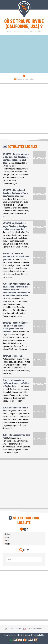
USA (33, 31)
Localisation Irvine (33, 629)
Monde (9, 31)
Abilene (8, 534)
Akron (7, 540)
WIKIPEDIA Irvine (13, 629)
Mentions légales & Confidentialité (31, 635)
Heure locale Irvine (24, 79)
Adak (7, 537)
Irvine (39, 31)
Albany (8, 544)
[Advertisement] (24, 108)
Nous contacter (10, 635)
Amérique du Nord (22, 31)
